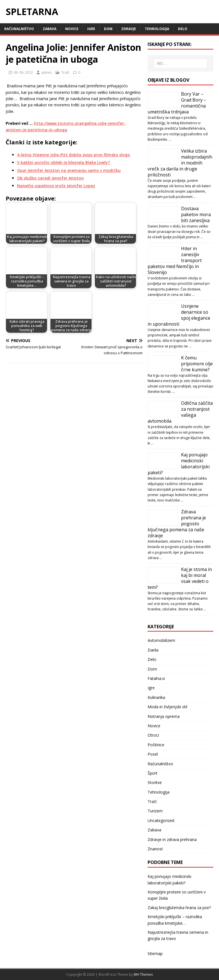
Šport (153, 773)
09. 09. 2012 (23, 72)
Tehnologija (157, 29)
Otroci (153, 735)
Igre (91, 29)
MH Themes (143, 974)
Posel (153, 754)
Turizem (155, 811)
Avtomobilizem (161, 640)
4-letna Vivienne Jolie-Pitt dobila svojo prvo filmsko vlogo (74, 155)
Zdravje (129, 29)
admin (46, 72)
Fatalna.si (156, 678)
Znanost (155, 849)
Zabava (50, 29)
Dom (108, 29)
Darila (153, 650)
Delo (183, 29)
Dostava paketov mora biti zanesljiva (196, 214)
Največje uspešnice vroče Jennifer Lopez (56, 186)
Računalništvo (19, 29)
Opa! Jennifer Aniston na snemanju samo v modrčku (69, 170)
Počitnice (156, 745)
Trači (65, 72)
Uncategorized (161, 820)
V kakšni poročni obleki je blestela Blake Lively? (63, 162)
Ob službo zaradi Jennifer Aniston (50, 178)
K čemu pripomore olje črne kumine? (197, 364)
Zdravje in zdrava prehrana (172, 839)
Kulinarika (156, 697)
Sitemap (155, 953)
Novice (72, 29)
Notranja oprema (164, 716)
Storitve (155, 782)
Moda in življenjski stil (167, 707)
